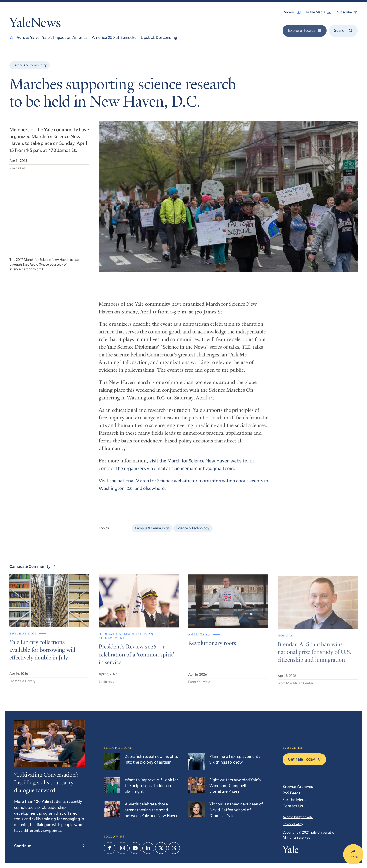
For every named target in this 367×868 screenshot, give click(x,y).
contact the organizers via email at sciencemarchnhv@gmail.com (166, 472)
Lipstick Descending (159, 37)
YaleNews (35, 24)
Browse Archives (298, 786)
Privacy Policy (293, 824)
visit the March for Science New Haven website (198, 464)
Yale (290, 851)
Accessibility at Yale (298, 817)
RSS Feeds (292, 793)
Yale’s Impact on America (65, 37)
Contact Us (293, 806)
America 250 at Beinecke (114, 37)
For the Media (295, 799)
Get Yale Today (304, 759)
